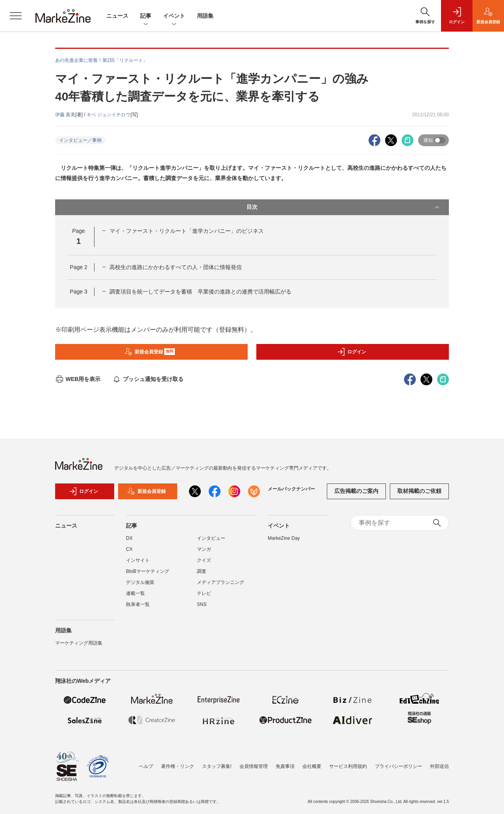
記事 (146, 16)
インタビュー (211, 538)
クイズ (204, 560)
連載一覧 (135, 593)
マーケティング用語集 (79, 643)
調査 (202, 571)
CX (129, 549)
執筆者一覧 (138, 604)
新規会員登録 (150, 352)
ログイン (352, 352)
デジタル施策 (140, 582)
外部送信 (439, 766)
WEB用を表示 (78, 379)
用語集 (205, 16)
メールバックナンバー (291, 489)
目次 (344, 207)
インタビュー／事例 (80, 140)
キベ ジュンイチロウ (108, 115)
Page (78, 267)
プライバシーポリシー (398, 766)
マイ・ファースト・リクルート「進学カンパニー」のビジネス (187, 231)
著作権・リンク (178, 766)
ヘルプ (146, 766)
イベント (174, 16)
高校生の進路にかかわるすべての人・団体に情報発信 (176, 267)
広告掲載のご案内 (356, 491)
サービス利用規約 (348, 766)
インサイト (138, 560)
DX (129, 538)
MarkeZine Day (284, 538)
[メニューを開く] (16, 16)
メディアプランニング (220, 582)
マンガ (204, 549)
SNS (202, 604)
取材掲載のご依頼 (419, 491)
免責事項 (285, 766)
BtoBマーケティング (148, 571)
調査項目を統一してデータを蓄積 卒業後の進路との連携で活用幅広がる (200, 292)
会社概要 (312, 766)
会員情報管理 (254, 766)
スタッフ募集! (217, 766)
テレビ (204, 593)
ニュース (117, 16)
